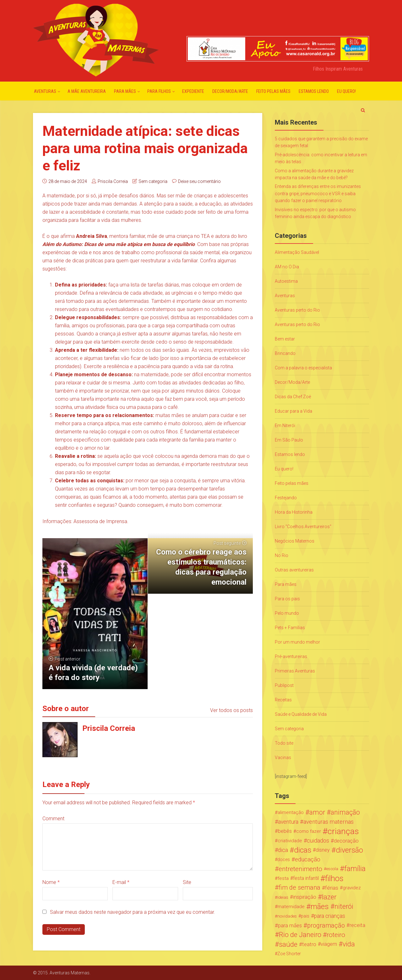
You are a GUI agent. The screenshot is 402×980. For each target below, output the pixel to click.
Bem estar (285, 339)
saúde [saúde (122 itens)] (288, 944)
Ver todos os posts (231, 710)
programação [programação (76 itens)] (326, 925)
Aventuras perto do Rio (297, 310)
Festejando (286, 498)
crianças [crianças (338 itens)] (343, 831)
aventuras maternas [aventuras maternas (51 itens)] (329, 822)
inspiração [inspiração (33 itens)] (305, 897)
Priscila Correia (113, 181)
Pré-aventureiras (291, 656)
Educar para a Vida (293, 411)
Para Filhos (159, 91)
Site (187, 882)
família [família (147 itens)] (355, 869)
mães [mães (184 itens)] (320, 907)
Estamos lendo (314, 91)
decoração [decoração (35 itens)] (346, 841)
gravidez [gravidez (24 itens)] (352, 888)
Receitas (283, 700)
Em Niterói (285, 426)
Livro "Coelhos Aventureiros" (303, 527)
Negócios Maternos (295, 541)
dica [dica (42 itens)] (283, 850)
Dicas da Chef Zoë (293, 397)
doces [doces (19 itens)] (284, 860)
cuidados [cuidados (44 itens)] (318, 841)
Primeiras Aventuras (295, 671)
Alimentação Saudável (297, 252)
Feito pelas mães (273, 91)
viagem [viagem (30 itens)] (329, 944)
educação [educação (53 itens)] (308, 860)
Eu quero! (346, 91)
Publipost (284, 685)
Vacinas (283, 758)
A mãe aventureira (87, 91)
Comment (53, 819)
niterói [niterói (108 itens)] (344, 907)
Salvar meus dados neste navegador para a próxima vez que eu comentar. (133, 912)
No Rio (282, 555)
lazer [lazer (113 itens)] (329, 897)
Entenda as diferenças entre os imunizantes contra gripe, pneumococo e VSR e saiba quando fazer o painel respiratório (318, 193)
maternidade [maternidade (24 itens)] (291, 907)
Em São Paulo (289, 440)
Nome (51, 882)
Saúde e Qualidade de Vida (301, 714)
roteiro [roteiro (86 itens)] (336, 935)
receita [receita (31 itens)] (357, 925)
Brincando (285, 353)
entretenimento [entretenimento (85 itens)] (300, 869)
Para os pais (287, 599)
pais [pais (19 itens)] (305, 916)
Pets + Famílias (290, 628)
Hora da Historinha (294, 512)
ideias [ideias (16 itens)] (283, 897)
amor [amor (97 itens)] (317, 812)
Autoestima (286, 281)
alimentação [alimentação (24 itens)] (291, 812)
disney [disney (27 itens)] (323, 850)
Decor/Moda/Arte (230, 91)
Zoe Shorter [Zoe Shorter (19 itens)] (289, 954)
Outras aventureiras (294, 570)
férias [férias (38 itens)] (332, 888)
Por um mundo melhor (297, 642)
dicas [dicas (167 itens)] (303, 850)
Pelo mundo (287, 613)
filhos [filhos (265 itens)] (334, 878)
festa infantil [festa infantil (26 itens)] (306, 878)
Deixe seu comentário (199, 181)
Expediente (193, 91)
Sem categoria (153, 181)
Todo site (284, 743)
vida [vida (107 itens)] (349, 944)
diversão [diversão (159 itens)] (349, 850)
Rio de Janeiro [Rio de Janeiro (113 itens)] (300, 935)
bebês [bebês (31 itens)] (285, 831)
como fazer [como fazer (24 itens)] (309, 831)
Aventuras (45, 91)
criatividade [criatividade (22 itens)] (290, 841)
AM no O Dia (287, 267)
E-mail (121, 882)
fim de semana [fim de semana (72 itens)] (299, 888)
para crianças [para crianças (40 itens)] (330, 916)
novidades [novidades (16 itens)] (287, 916)
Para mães (125, 91)
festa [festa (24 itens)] (283, 878)
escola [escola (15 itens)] (332, 869)
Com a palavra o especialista (303, 368)
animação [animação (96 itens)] (345, 812)
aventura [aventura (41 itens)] (288, 822)
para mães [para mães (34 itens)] (290, 925)
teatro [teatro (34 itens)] (309, 944)
